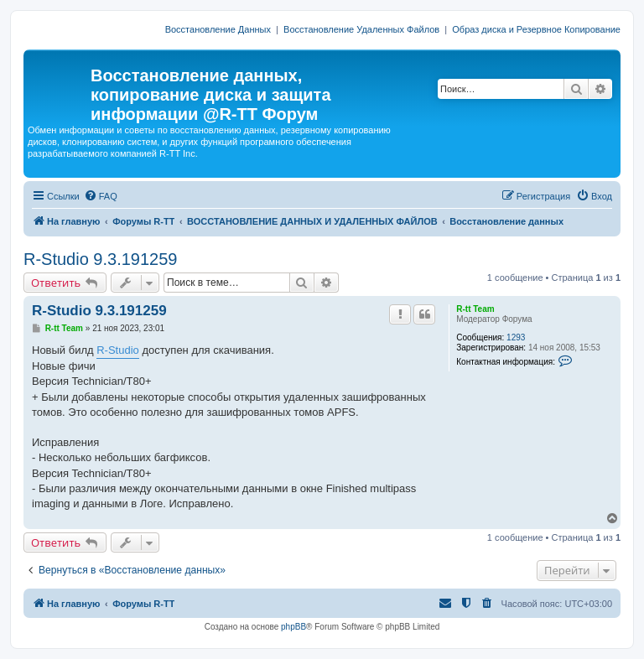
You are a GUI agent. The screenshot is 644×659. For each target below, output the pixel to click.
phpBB (293, 627)
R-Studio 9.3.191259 (100, 259)
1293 (516, 337)
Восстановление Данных (218, 29)
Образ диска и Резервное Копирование (536, 29)
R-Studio (118, 350)
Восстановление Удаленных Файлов (361, 29)
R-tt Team (475, 309)
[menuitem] (101, 196)
